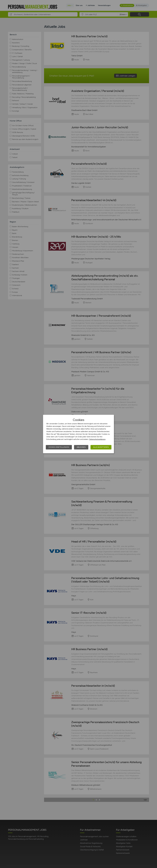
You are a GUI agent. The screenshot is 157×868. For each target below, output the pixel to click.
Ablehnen (81, 447)
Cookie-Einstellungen (59, 447)
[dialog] (78, 434)
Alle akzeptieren (101, 447)
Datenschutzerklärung (97, 439)
